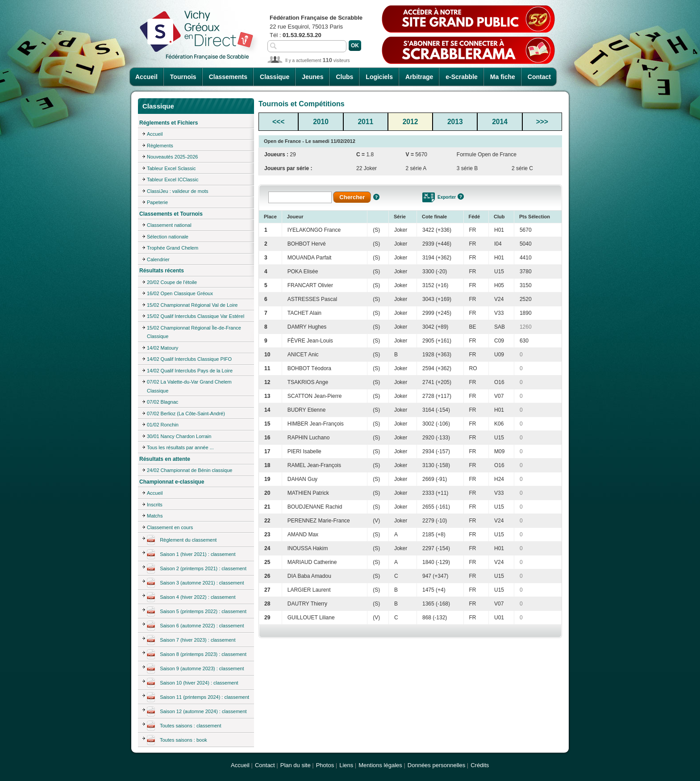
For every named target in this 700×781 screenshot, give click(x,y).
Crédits (480, 765)
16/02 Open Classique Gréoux (180, 293)
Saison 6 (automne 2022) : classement (196, 626)
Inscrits (155, 505)
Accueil (146, 77)
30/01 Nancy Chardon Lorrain (179, 436)
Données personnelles (436, 765)
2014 (500, 122)
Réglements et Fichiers (169, 123)
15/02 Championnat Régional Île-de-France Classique (194, 332)
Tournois (183, 77)
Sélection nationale (168, 237)
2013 (455, 122)
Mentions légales (380, 765)
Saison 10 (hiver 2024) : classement (193, 683)
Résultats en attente (165, 459)
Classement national (169, 225)
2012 (410, 122)
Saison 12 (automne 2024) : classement (197, 712)
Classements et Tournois (171, 214)
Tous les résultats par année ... (180, 447)
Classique (275, 77)
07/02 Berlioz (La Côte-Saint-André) (186, 413)
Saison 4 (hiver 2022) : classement (191, 597)
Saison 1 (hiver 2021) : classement (191, 555)
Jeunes (312, 77)
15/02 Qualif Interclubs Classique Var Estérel (196, 316)
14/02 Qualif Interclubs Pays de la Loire (190, 371)
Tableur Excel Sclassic (171, 168)
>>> (542, 122)
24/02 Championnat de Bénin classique (190, 470)
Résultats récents (162, 271)
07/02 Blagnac (162, 402)
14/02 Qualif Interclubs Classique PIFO (189, 359)
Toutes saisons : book (177, 740)
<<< (278, 122)
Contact (539, 77)
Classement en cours (170, 527)
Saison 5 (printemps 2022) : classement (197, 612)
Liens (346, 765)
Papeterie (157, 202)
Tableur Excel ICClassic (173, 180)
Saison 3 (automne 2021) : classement (196, 583)
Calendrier (158, 259)
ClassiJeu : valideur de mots (178, 191)
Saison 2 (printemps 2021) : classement (197, 569)
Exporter (447, 197)
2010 (321, 122)
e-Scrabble (462, 77)
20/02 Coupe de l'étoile (172, 282)
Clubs (344, 77)
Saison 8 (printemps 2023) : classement (197, 655)
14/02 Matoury (162, 348)
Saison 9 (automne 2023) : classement (196, 669)
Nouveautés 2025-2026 (172, 157)
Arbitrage (419, 77)
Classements (228, 77)
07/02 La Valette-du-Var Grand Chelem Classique (189, 386)
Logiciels (379, 77)
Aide (376, 197)
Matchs (155, 516)
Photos (325, 765)
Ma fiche (503, 77)
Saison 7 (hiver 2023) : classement (191, 640)
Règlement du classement (182, 540)
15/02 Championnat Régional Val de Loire (192, 305)
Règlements (160, 146)
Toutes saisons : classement (184, 726)
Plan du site (296, 765)
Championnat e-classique (172, 482)
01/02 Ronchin (163, 425)
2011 (365, 122)
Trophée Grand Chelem (173, 248)
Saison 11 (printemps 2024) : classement (198, 697)
